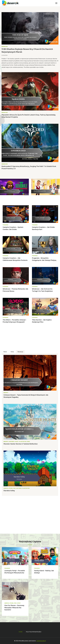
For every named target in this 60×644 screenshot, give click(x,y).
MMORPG (6, 393)
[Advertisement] (30, 339)
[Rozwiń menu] (56, 3)
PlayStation (23, 442)
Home (21, 632)
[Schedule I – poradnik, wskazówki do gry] (14, 187)
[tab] (5, 352)
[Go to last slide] (2, 187)
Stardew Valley (9, 491)
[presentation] (30, 28)
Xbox (28, 442)
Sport (19, 603)
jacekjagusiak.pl (41, 641)
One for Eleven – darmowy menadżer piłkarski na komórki (14, 608)
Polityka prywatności (34, 632)
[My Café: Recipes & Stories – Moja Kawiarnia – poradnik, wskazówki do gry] (46, 187)
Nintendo (12, 442)
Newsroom (5, 47)
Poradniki (5, 225)
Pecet (17, 442)
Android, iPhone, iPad (10, 488)
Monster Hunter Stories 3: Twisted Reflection (21, 444)
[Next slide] (58, 187)
